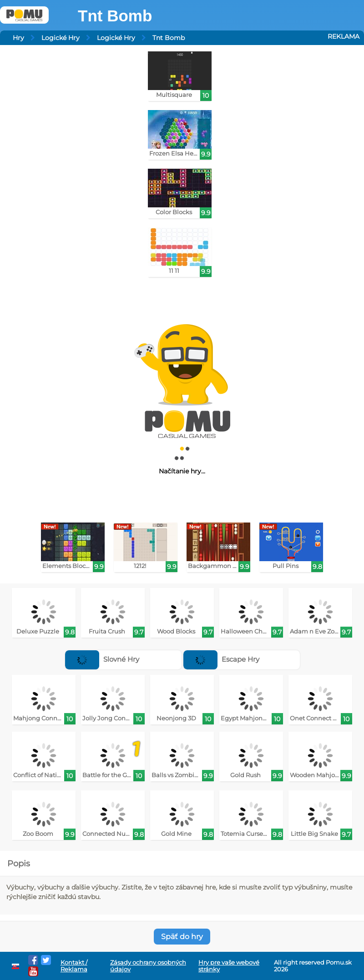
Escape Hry (221, 659)
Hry (18, 38)
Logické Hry (61, 38)
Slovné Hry (102, 659)
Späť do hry (182, 937)
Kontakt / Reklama (74, 966)
